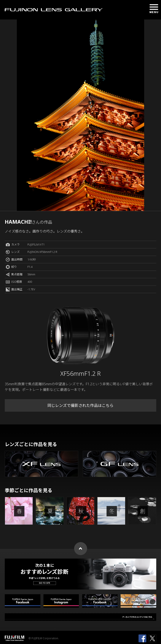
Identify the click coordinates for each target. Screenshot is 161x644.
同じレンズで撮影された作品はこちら (80, 405)
